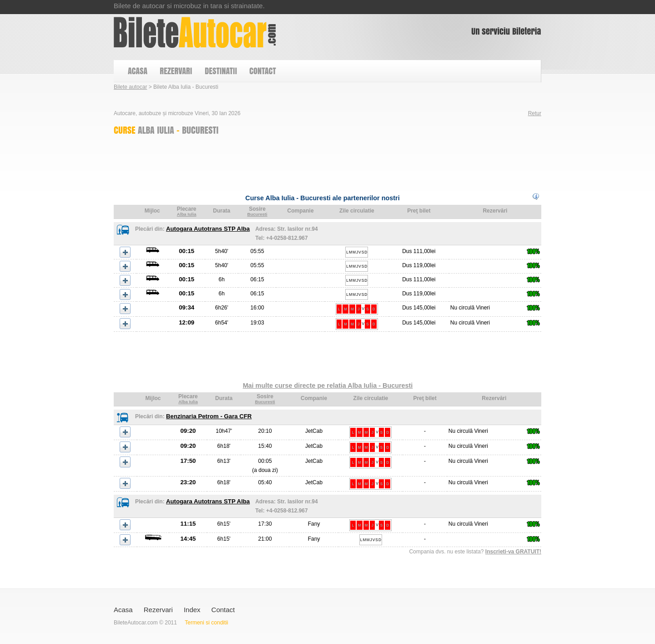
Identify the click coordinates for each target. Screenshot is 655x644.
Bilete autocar (130, 87)
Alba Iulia (187, 214)
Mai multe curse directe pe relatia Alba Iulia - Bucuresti (328, 385)
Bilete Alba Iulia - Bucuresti (195, 32)
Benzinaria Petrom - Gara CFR (209, 416)
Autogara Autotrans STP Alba (208, 229)
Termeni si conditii (206, 623)
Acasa (123, 610)
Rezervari (158, 610)
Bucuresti (257, 214)
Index (192, 610)
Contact (223, 610)
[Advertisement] (279, 162)
